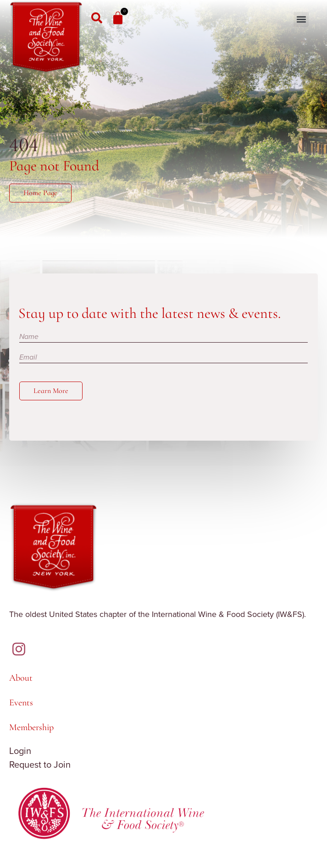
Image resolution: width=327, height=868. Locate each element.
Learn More (51, 391)
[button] (301, 19)
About (21, 678)
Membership (31, 727)
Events (21, 703)
